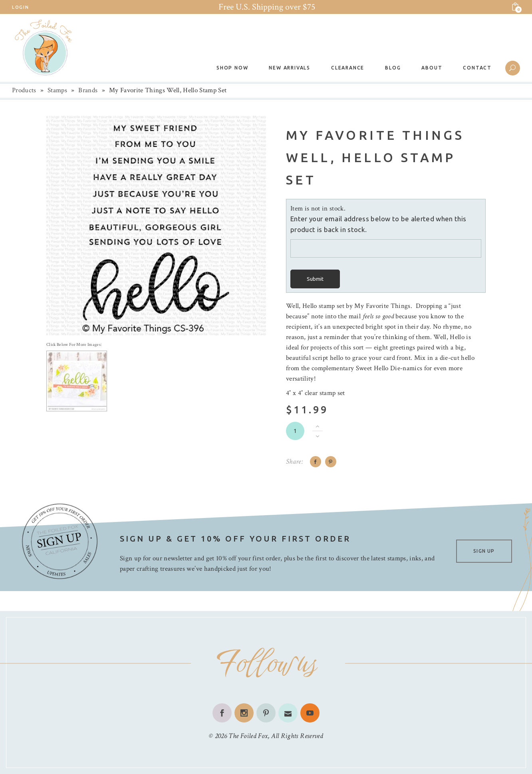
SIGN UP (484, 551)
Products (24, 90)
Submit (315, 279)
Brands (88, 90)
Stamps (57, 90)
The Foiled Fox (248, 736)
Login (20, 7)
